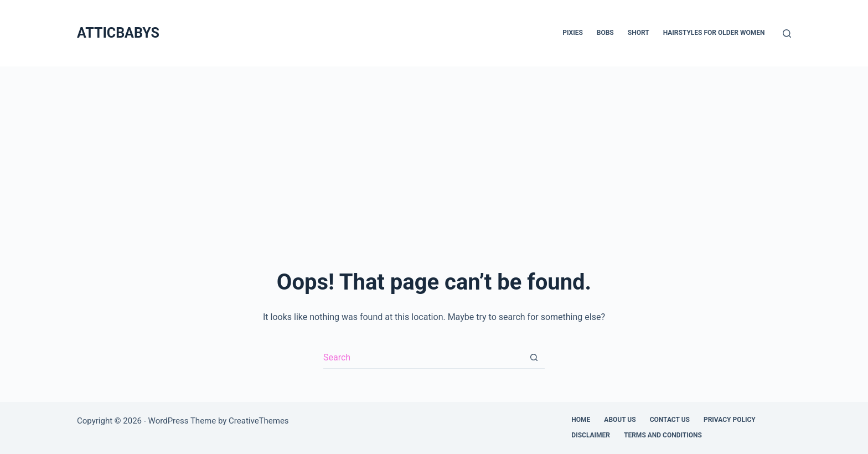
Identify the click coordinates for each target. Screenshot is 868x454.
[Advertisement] (434, 149)
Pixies (573, 33)
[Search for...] (423, 358)
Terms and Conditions (663, 435)
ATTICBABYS (118, 33)
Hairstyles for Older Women (714, 33)
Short (639, 33)
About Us (620, 420)
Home (581, 420)
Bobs (605, 33)
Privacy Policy (730, 420)
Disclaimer (591, 435)
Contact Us (670, 420)
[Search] (787, 33)
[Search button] (534, 358)
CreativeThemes (259, 421)
